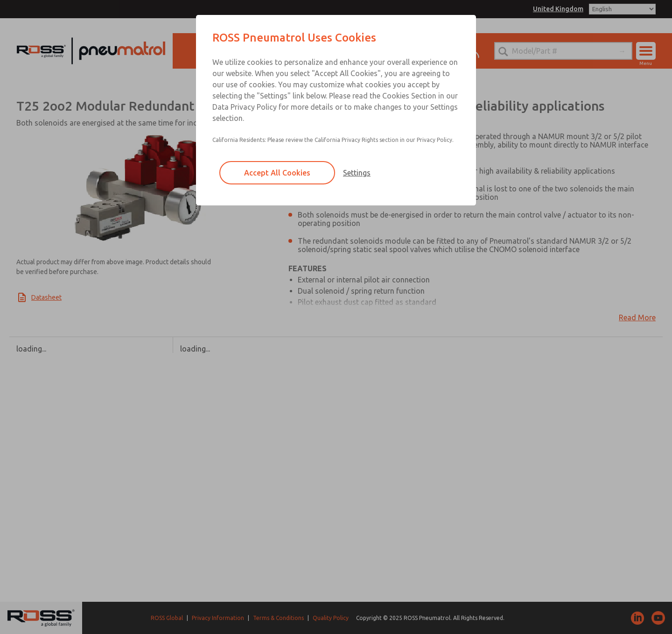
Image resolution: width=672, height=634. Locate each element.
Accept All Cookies (277, 173)
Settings (357, 173)
